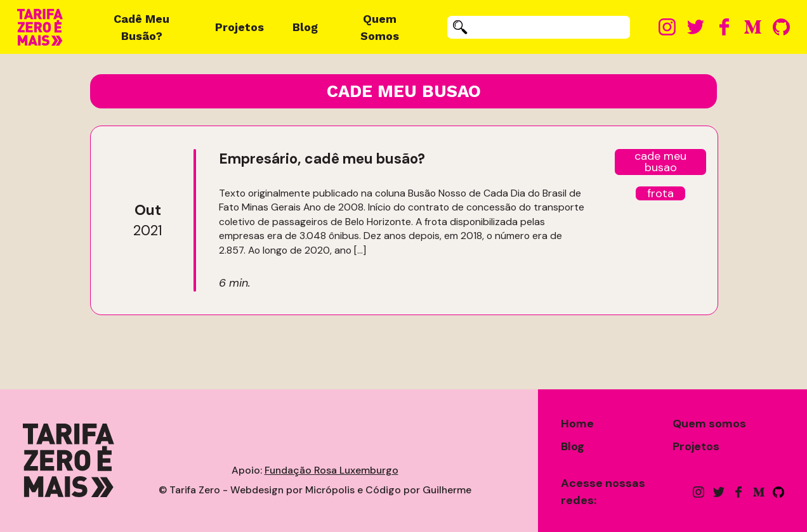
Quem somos (709, 424)
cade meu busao (660, 162)
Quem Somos (380, 27)
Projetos (239, 27)
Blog (305, 27)
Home (577, 424)
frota (660, 194)
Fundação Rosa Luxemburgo (331, 470)
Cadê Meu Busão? (141, 27)
